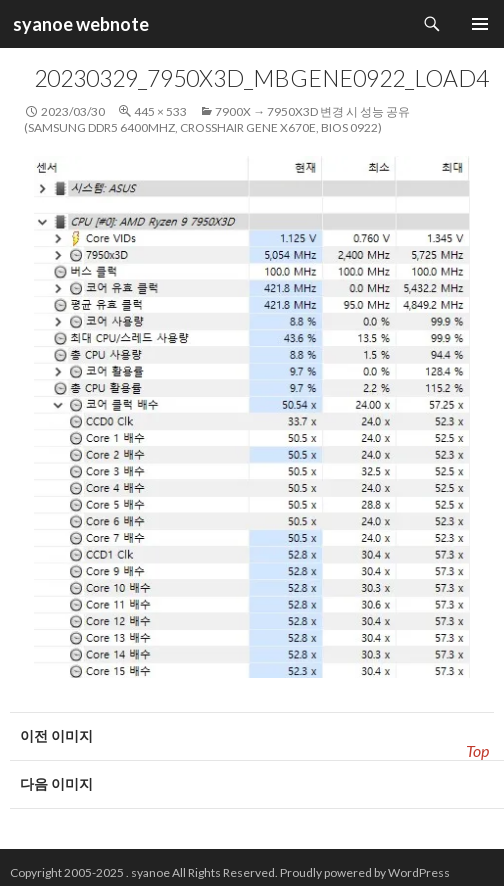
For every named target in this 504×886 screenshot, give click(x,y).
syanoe (150, 872)
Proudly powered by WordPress (365, 872)
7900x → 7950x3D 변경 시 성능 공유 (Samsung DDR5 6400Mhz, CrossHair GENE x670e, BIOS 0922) (217, 119)
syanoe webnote (79, 24)
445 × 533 (160, 111)
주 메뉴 (480, 24)
